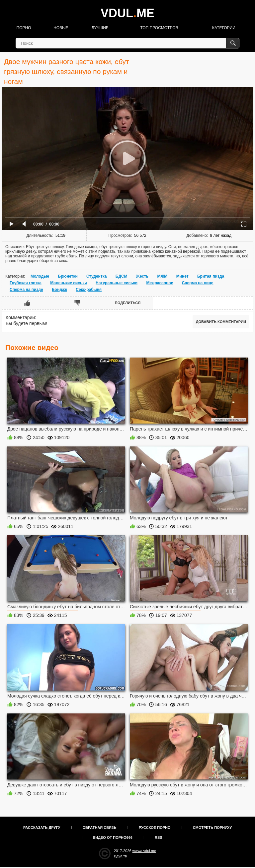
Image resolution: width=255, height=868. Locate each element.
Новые (61, 28)
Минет (182, 276)
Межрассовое (160, 283)
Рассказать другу (42, 828)
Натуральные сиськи (117, 283)
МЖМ (162, 276)
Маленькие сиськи (68, 283)
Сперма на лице (198, 283)
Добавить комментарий (221, 322)
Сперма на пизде (26, 290)
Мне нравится (27, 303)
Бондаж (59, 290)
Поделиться (128, 303)
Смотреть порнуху (212, 828)
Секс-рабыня (89, 290)
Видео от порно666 (113, 837)
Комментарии (20, 317)
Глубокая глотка (26, 283)
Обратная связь (100, 828)
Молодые (40, 276)
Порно (24, 28)
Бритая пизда (211, 276)
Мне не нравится (77, 303)
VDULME (127, 13)
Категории (224, 28)
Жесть (142, 276)
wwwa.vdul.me (144, 851)
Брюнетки (68, 276)
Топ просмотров (159, 28)
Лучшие (100, 28)
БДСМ (122, 276)
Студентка (96, 276)
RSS (159, 837)
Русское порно (155, 828)
